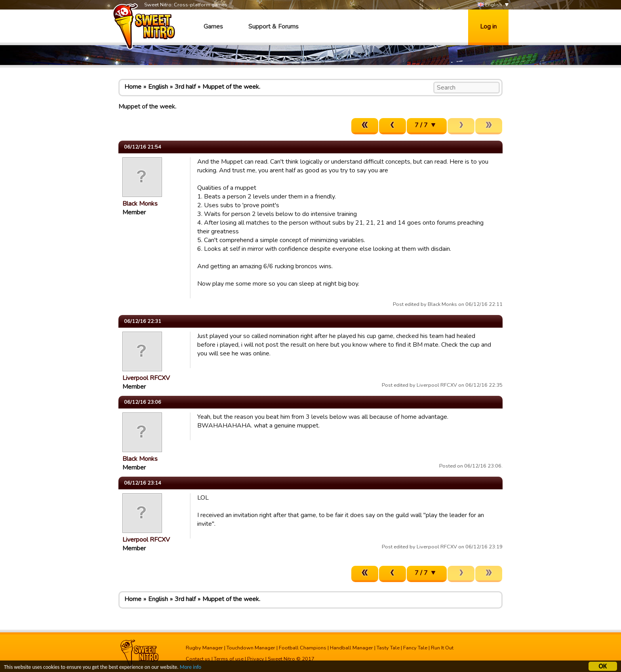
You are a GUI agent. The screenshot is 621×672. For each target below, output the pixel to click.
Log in (488, 27)
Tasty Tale (388, 648)
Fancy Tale (415, 648)
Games (213, 27)
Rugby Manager (204, 648)
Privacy (256, 659)
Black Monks (140, 204)
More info (190, 668)
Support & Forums (273, 27)
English (490, 5)
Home (133, 87)
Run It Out (442, 648)
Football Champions (303, 648)
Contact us (198, 659)
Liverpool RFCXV (146, 378)
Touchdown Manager (251, 648)
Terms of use (229, 659)
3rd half (185, 87)
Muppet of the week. (231, 87)
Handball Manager (351, 648)
